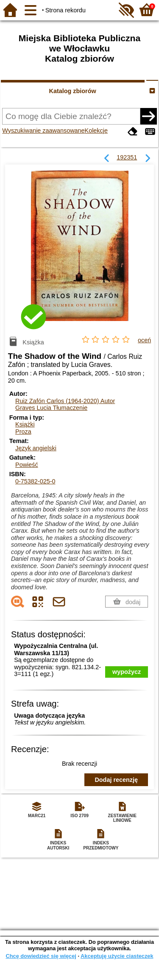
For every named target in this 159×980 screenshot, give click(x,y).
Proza (23, 432)
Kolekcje (96, 131)
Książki (25, 424)
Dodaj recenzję (116, 780)
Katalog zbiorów (73, 91)
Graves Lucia (51, 408)
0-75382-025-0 (35, 481)
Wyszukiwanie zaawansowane (43, 131)
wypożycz (127, 672)
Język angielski (36, 448)
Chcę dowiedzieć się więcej (41, 956)
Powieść (27, 465)
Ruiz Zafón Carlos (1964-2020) (65, 401)
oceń (144, 340)
